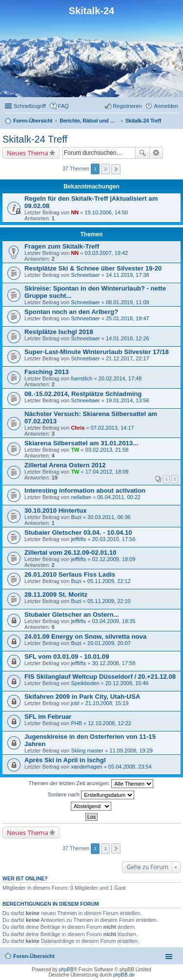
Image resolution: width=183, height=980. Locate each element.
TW (75, 450)
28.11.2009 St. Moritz (56, 594)
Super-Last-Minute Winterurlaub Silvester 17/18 (97, 352)
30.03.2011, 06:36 (109, 517)
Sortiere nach (91, 795)
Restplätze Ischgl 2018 (59, 332)
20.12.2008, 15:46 (127, 683)
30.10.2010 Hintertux (56, 511)
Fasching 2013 (47, 372)
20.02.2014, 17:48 (120, 378)
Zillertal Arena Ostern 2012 (65, 465)
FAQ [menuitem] (63, 106)
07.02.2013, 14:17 (112, 428)
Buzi (76, 517)
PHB (76, 723)
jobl (75, 703)
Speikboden (85, 683)
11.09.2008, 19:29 (131, 751)
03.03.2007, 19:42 (107, 253)
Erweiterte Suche (156, 153)
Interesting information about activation (85, 490)
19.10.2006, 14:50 (107, 212)
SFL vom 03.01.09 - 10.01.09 (67, 657)
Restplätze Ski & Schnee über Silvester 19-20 (93, 268)
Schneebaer (85, 275)
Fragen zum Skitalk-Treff (62, 246)
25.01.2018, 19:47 (128, 318)
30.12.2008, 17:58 (114, 663)
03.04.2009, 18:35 (114, 621)
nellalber (81, 497)
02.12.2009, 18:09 (114, 559)
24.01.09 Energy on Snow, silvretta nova (85, 636)
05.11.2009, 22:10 (109, 601)
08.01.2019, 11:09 (128, 302)
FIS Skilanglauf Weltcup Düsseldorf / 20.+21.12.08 (100, 677)
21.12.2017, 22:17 (128, 358)
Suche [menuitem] (175, 122)
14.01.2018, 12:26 (128, 338)
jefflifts (78, 539)
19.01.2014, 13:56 (128, 400)
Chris (78, 428)
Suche (142, 153)
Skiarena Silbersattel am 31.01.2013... (81, 443)
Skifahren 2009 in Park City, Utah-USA (82, 697)
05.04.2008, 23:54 (130, 767)
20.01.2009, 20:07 (109, 643)
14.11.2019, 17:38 (128, 275)
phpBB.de (124, 975)
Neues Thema (28, 153)
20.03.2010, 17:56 (114, 539)
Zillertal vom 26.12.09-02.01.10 (70, 553)
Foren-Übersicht (34, 956)
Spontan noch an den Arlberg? (71, 312)
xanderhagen (86, 767)
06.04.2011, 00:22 (119, 497)
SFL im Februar (48, 717)
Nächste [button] (116, 169)
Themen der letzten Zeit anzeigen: (91, 784)
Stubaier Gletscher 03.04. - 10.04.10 (78, 532)
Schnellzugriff (30, 106)
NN (75, 212)
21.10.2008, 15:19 (107, 703)
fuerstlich (81, 378)
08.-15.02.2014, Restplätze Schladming (83, 394)
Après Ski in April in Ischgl (65, 760)
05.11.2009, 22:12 (109, 581)
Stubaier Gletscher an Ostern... (71, 615)
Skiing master (87, 751)
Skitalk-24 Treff (35, 139)
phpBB (66, 970)
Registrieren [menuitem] (127, 106)
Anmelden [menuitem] (166, 106)
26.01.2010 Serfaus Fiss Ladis (70, 574)
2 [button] (106, 169)
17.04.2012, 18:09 (107, 472)
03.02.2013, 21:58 (107, 450)
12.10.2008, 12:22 (110, 723)
